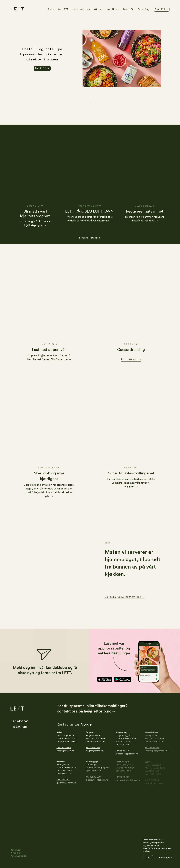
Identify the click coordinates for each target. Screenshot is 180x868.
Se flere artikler (90, 238)
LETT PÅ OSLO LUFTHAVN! (90, 215)
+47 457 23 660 (64, 748)
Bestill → (42, 68)
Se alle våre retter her (125, 597)
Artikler (113, 9)
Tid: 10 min (130, 360)
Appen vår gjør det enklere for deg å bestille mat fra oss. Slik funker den (49, 358)
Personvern (16, 850)
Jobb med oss (81, 9)
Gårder (99, 9)
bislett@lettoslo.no (65, 751)
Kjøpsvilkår (16, 853)
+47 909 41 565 (93, 748)
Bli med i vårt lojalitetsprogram (35, 215)
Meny (51, 9)
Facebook (19, 721)
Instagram (19, 727)
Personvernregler (19, 856)
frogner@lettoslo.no (95, 751)
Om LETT (63, 9)
